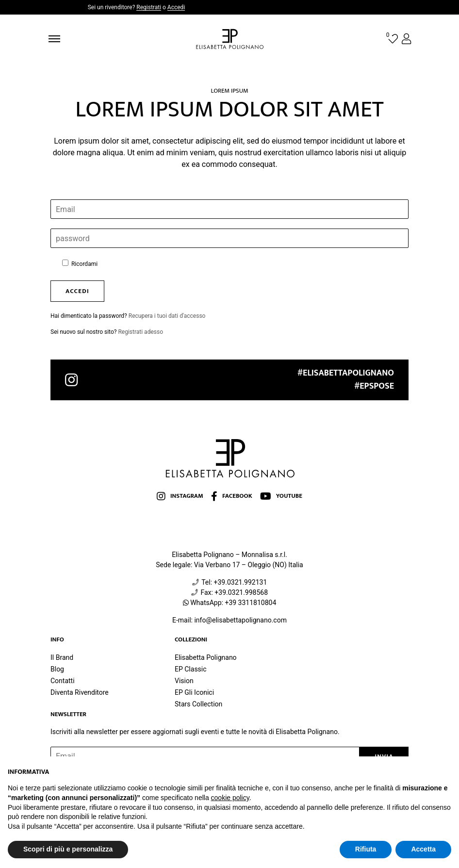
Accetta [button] (423, 849)
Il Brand (62, 657)
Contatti (63, 681)
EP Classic (191, 669)
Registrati (149, 7)
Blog (57, 669)
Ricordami (80, 263)
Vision (184, 681)
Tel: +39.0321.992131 (234, 582)
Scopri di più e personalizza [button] (68, 849)
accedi (77, 291)
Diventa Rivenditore (80, 692)
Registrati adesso (140, 332)
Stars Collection (198, 704)
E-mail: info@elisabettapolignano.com (229, 620)
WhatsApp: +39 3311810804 (233, 603)
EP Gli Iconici (194, 692)
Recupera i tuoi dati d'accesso (167, 316)
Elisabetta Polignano (206, 657)
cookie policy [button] (230, 798)
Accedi (176, 7)
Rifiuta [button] (366, 849)
